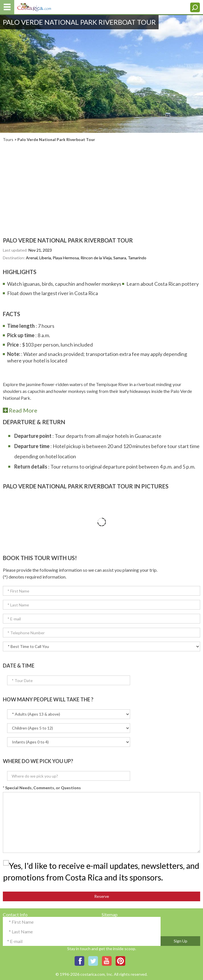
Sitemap (110, 914)
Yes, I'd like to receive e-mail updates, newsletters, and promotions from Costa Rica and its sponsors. (101, 872)
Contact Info (15, 914)
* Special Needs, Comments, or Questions (42, 788)
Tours (8, 139)
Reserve (102, 896)
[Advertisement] (101, 185)
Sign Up (181, 941)
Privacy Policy (116, 921)
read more (23, 410)
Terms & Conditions (121, 928)
